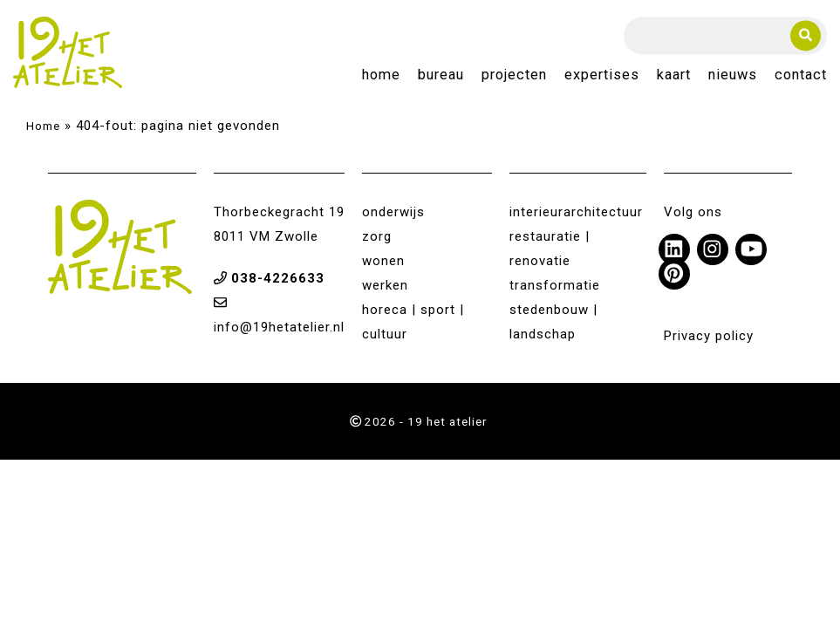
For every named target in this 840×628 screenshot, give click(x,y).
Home (381, 75)
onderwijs (393, 212)
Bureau (441, 75)
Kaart (674, 75)
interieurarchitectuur (576, 212)
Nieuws (733, 75)
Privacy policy (709, 336)
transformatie (555, 285)
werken (385, 285)
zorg (377, 236)
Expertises (602, 75)
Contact (801, 75)
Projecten (514, 75)
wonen (383, 261)
